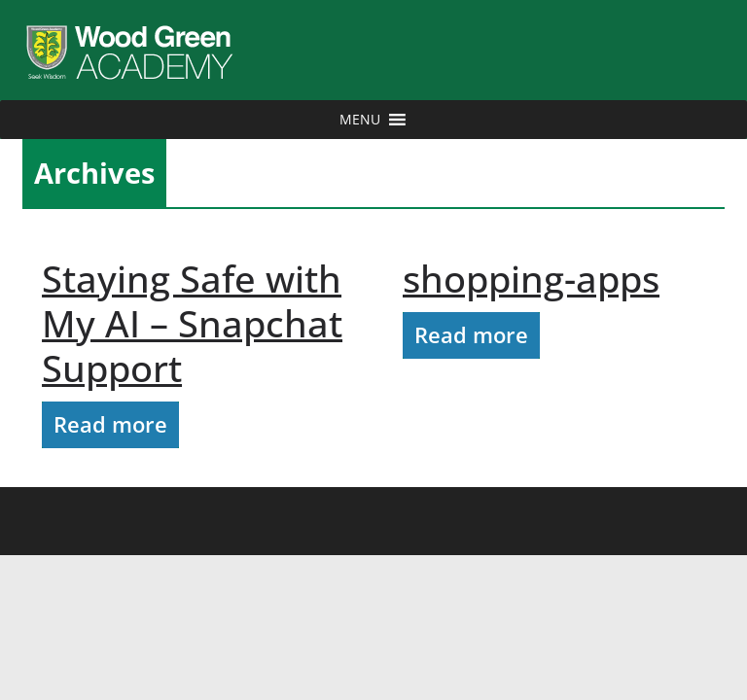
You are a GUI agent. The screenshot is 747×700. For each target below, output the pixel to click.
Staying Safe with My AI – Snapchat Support (192, 323)
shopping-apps (531, 278)
